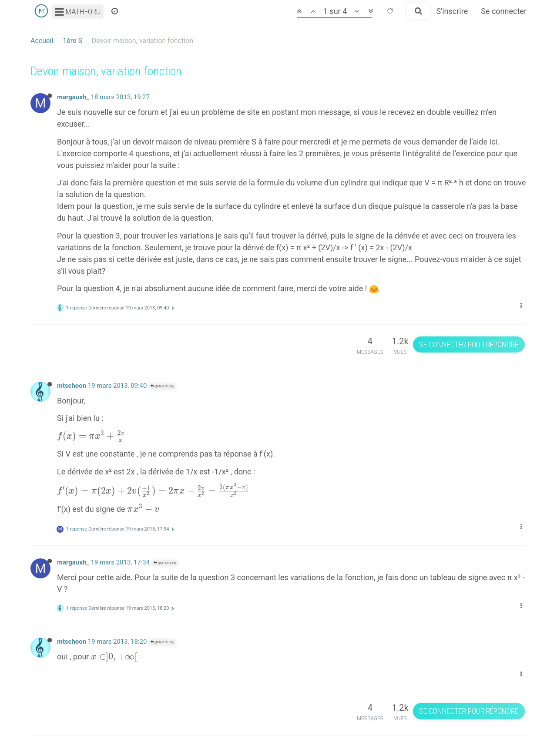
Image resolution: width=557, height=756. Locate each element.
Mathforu (78, 12)
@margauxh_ (162, 386)
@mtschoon (165, 563)
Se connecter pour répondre (469, 344)
